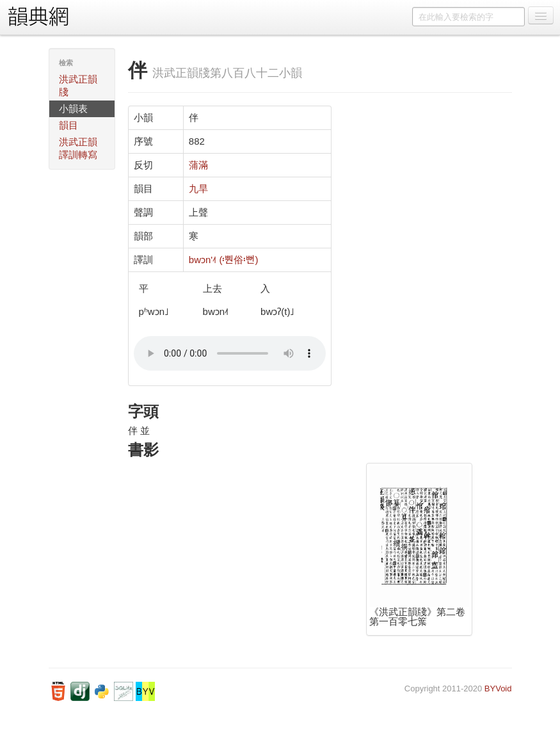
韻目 (68, 125)
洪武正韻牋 (78, 85)
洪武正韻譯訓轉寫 (78, 148)
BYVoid (498, 689)
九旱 (198, 189)
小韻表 (73, 109)
